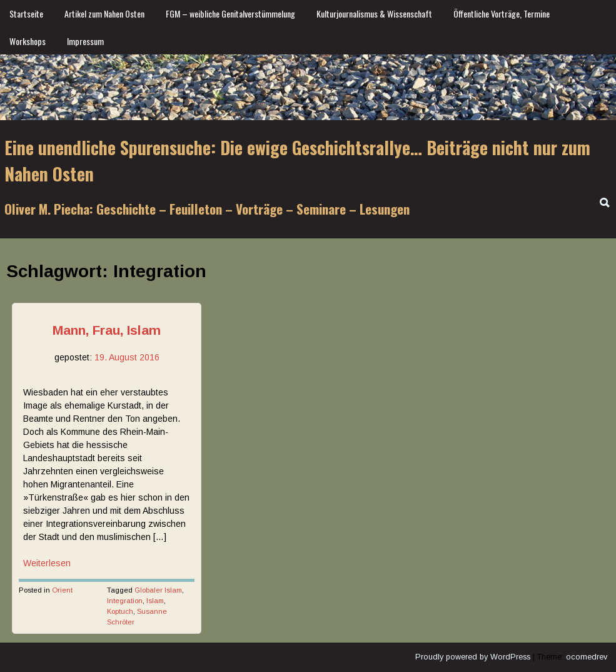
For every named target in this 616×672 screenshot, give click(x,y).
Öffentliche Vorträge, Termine (502, 13)
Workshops (28, 41)
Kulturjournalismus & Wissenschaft (374, 13)
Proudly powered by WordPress (473, 657)
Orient (62, 590)
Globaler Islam (158, 590)
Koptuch (120, 611)
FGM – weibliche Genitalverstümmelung (230, 13)
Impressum (85, 41)
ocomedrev (587, 657)
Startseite (26, 13)
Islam (155, 601)
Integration (125, 601)
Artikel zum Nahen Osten (104, 13)
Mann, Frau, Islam (107, 330)
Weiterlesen (47, 563)
